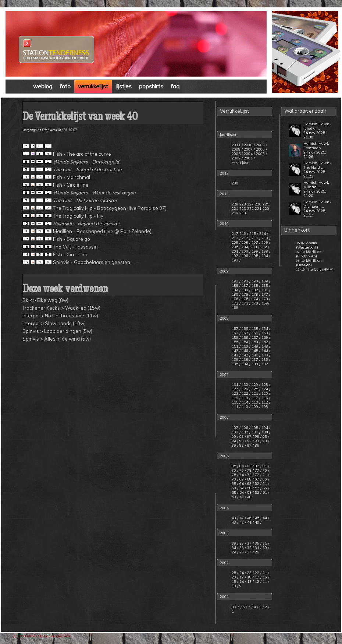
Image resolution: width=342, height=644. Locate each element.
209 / (236, 242)
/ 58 (248, 488)
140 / (266, 355)
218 (243, 213)
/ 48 (248, 497)
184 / (236, 290)
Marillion (314, 252)
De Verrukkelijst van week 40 (80, 118)
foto (65, 86)
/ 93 (241, 441)
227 (250, 204)
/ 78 (248, 470)
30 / (266, 548)
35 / (266, 543)
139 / (236, 360)
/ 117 (254, 398)
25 (234, 573)
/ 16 (264, 577)
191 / (246, 281)
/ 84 (241, 466)
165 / (256, 329)
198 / (266, 251)
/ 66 (264, 479)
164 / (266, 329)
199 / (256, 251)
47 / (243, 518)
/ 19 (241, 577)
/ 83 (248, 466)
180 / (236, 294)
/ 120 (264, 393)
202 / (265, 247)
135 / (236, 364)
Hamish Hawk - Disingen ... (317, 204)
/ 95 (264, 437)
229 (235, 204)
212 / (246, 238)
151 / (236, 346)
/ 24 (241, 573)
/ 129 (254, 385)
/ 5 (249, 607)
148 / (266, 346)
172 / (236, 303)
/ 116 (264, 398)
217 (235, 234)
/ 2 (265, 607)
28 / (243, 552)
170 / (256, 303)
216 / (244, 234)
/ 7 (238, 607)
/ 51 (264, 492)
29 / (235, 552)
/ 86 (256, 445)
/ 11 (264, 582)
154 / (246, 342)
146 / (246, 351)
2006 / (261, 149)
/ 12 (256, 582)
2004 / (249, 154)
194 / (266, 256)
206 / (266, 242)
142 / (246, 355)
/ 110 (244, 407)
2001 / (249, 158)
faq (175, 86)
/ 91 (256, 441)
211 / (256, 238)
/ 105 (254, 428)
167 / (236, 329)
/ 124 (264, 389)
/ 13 (249, 582)
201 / (236, 251)
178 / (256, 294)
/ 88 (241, 445)
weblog (43, 86)
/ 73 (248, 475)
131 (235, 385)
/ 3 (260, 607)
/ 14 (241, 582)
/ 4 (254, 607)
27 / (250, 552)
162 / (246, 333)
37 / (250, 543)
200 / (246, 251)
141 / (256, 355)
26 (257, 552)
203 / (255, 247)
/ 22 (256, 573)
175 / (246, 299)
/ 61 (264, 484)
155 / (236, 342)
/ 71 (264, 475)
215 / (254, 234)
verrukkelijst (93, 86)
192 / (236, 281)
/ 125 (254, 389)
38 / (243, 543)
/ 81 (264, 466)
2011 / (237, 145)
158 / (246, 337)
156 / (266, 337)
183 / (246, 290)
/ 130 (244, 385)
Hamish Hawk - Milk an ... (317, 185)
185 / (266, 286)
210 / (266, 238)
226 (258, 204)
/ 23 (249, 573)
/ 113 (254, 402)
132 (265, 364)
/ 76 (264, 470)
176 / (236, 299)
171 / (246, 303)
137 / (256, 360)
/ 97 (248, 437)
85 (234, 466)
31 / (258, 548)
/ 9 (239, 586)
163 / (236, 333)
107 (235, 428)
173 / (266, 299)
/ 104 (264, 428)
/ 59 (241, 488)
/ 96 (256, 437)
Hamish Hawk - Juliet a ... (317, 126)
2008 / (237, 149)
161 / (256, 333)
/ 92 (248, 441)
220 (266, 209)
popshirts (151, 86)
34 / (235, 548)
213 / (236, 238)
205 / (236, 247)
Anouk (311, 243)
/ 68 (248, 479)
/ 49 (241, 497)
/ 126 (244, 389)
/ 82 (256, 466)
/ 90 (264, 441)
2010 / (249, 145)
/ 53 (248, 492)
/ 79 (241, 470)
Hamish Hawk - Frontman (317, 146)
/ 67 (256, 479)
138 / (246, 360)
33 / (243, 548)
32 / (250, 548)
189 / (266, 281)
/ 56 (264, 488)
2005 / (237, 154)
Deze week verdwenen (65, 290)
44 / (266, 518)
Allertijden (241, 163)
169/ (265, 303)
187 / (246, 286)
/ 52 (256, 492)
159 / (236, 337)
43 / (235, 522)
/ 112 (264, 402)
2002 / (237, 158)
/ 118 (244, 398)
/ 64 (241, 484)
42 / (243, 522)
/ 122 (244, 393)
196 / (246, 256)
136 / (266, 360)
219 (235, 213)
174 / (256, 299)
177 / (266, 294)
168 (235, 308)
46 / (250, 518)
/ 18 (249, 577)
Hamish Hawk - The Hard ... (317, 165)
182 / (256, 290)
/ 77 (256, 470)
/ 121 (254, 393)
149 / (256, 346)
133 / (256, 364)
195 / (256, 256)
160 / (266, 333)
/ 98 (241, 437)
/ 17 (256, 577)
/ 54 (241, 492)
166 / (246, 329)
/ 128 (264, 385)
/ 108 (264, 407)
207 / (256, 242)
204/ (245, 247)
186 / (256, 286)
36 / (258, 543)
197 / (236, 256)
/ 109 (254, 407)
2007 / (249, 149)
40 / (258, 522)
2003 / (261, 154)
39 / (235, 543)
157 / (256, 337)
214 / (264, 234)
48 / (235, 518)
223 (243, 209)
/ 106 (244, 428)
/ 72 (256, 475)
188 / (236, 286)
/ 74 (241, 475)
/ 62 (256, 484)
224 (235, 209)
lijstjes (124, 86)
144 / (266, 351)
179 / (246, 294)
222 (250, 209)
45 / (258, 518)
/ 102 (244, 432)
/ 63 (248, 484)
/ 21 (264, 573)
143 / (236, 355)
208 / (246, 242)
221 (258, 209)
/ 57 (256, 488)
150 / (246, 346)
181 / (266, 290)
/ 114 (244, 402)
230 (235, 183)
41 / (250, 522)
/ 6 (243, 607)
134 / (246, 364)
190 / (256, 281)
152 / (266, 342)
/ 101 (254, 432)
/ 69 (241, 479)
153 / (256, 342)
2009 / (261, 145)
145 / (256, 351)
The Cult (313, 269)
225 (266, 204)
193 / (236, 260)
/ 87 (248, 445)
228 (243, 204)
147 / (236, 351)
